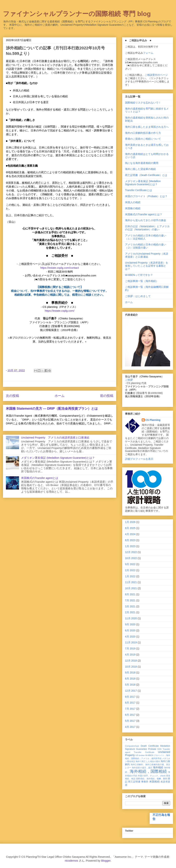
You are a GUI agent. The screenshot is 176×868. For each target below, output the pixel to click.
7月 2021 (130, 600)
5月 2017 (130, 721)
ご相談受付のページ (156, 75)
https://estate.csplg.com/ (60, 311)
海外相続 (158, 767)
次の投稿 (12, 396)
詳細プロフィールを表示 (139, 459)
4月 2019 (130, 655)
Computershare (132, 746)
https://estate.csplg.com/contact (60, 268)
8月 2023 (130, 540)
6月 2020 (130, 630)
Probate (152, 749)
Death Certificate (150, 746)
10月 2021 (131, 588)
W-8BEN (149, 755)
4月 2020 (130, 637)
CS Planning (153, 420)
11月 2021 (131, 582)
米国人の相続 (133, 202)
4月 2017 (130, 727)
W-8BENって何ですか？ (139, 275)
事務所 (145, 782)
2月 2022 (130, 570)
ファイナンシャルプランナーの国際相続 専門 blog (77, 14)
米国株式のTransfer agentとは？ (144, 214)
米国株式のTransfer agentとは (40, 478)
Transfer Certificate (144, 752)
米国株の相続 (133, 208)
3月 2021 (130, 606)
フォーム (148, 53)
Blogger (106, 861)
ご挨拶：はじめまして (138, 296)
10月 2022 (131, 558)
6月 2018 (130, 679)
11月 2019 (131, 642)
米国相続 (154, 782)
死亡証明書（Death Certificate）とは (146, 175)
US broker (140, 755)
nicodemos (71, 861)
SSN (159, 749)
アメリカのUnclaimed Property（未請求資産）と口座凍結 (147, 255)
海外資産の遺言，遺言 (142, 768)
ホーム (60, 396)
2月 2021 (130, 612)
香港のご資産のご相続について (143, 139)
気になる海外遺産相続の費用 (142, 163)
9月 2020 (130, 624)
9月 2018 (130, 673)
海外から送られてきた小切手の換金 (146, 220)
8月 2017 (130, 703)
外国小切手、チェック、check (152, 776)
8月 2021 (130, 594)
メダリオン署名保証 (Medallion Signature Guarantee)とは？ (58, 458)
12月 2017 (131, 691)
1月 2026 (130, 522)
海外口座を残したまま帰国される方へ (147, 127)
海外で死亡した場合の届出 (148, 761)
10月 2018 (131, 667)
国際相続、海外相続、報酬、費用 (152, 779)
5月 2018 (130, 685)
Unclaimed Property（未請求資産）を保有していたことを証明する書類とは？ (147, 266)
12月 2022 (131, 552)
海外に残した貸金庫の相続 (140, 169)
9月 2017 (130, 697)
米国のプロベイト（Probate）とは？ (146, 196)
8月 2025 (130, 528)
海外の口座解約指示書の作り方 (143, 133)
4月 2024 (130, 534)
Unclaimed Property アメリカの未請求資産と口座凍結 (55, 437)
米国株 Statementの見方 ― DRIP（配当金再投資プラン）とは (52, 409)
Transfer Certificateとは (139, 190)
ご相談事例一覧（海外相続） (142, 281)
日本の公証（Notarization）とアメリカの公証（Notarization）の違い (147, 228)
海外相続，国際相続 (148, 771)
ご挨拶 (129, 380)
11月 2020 (131, 618)
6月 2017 (130, 715)
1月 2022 (130, 576)
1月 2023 (130, 546)
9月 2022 (130, 564)
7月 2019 (130, 648)
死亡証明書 (134, 782)
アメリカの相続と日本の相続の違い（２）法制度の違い (146, 246)
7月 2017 (130, 709)
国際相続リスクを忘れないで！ (143, 103)
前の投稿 (107, 396)
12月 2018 (131, 661)
